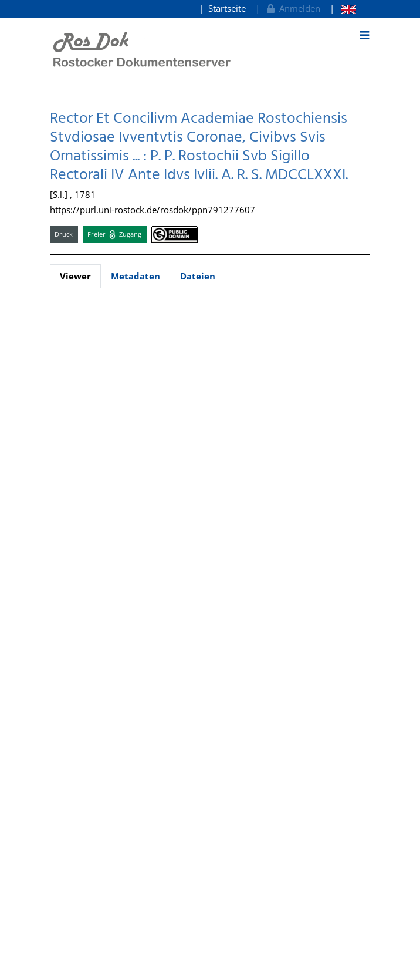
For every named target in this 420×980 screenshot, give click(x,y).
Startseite (227, 8)
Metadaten (136, 276)
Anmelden (292, 8)
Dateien (198, 276)
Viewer (75, 276)
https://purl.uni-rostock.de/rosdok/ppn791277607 (153, 210)
